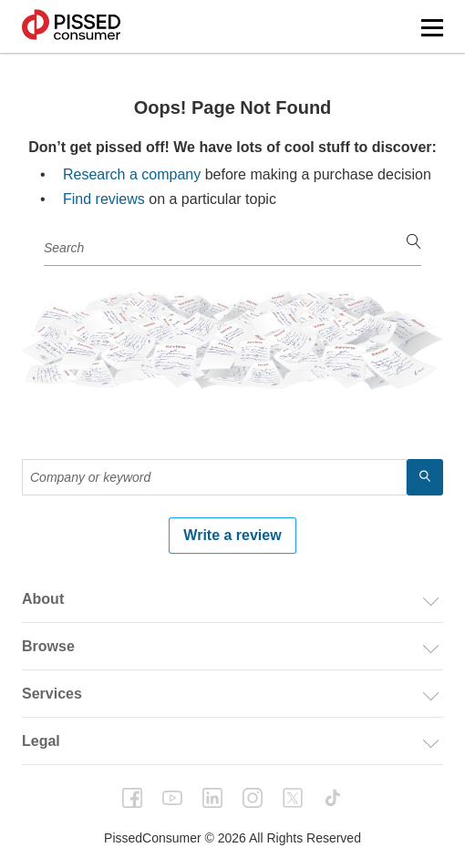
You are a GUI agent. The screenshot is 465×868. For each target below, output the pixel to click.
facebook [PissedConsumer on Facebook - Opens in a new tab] (132, 798)
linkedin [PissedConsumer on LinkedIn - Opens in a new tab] (212, 798)
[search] (414, 243)
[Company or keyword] (232, 248)
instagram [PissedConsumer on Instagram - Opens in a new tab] (253, 798)
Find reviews (104, 199)
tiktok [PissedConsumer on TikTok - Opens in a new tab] (333, 798)
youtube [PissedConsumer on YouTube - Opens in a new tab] (172, 798)
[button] (432, 28)
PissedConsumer (71, 26)
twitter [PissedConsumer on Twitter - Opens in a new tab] (293, 798)
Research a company (132, 174)
